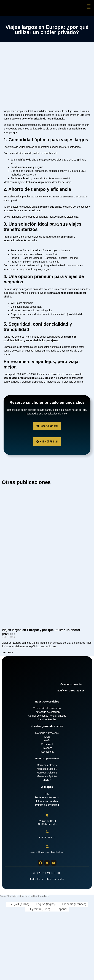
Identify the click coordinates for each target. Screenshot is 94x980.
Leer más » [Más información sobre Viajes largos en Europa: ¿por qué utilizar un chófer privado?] (7, 653)
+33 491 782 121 (47, 837)
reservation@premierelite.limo (47, 852)
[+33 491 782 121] (47, 832)
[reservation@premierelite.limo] (47, 847)
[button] (89, 7)
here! (47, 896)
